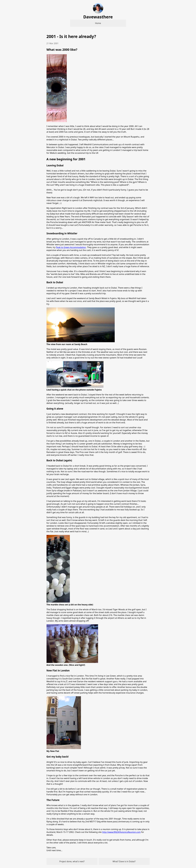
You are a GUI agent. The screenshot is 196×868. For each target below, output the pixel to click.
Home (98, 23)
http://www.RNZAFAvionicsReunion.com (121, 832)
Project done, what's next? (72, 861)
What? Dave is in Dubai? (124, 861)
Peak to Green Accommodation (71, 247)
